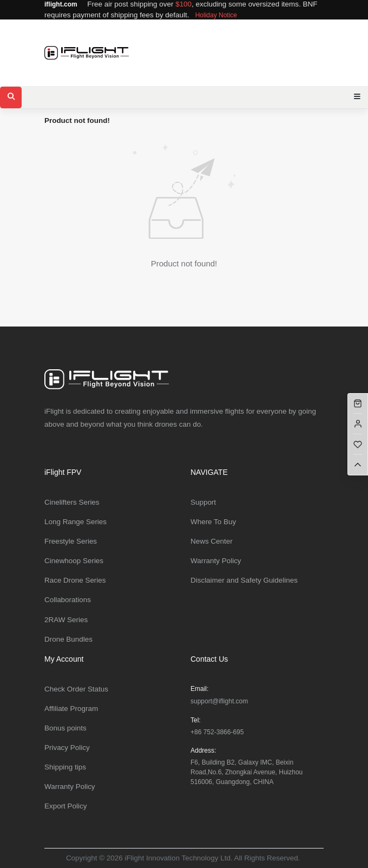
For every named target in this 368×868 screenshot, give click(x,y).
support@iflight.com (219, 701)
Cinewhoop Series (74, 561)
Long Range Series (75, 522)
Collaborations (68, 600)
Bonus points (65, 728)
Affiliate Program (71, 709)
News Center (212, 541)
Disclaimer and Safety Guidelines (244, 580)
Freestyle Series (71, 541)
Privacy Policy (67, 748)
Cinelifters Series (72, 502)
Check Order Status (76, 689)
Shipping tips (65, 767)
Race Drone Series (75, 580)
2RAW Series (66, 620)
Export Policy (65, 806)
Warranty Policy (216, 561)
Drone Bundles (68, 639)
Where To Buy (213, 522)
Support (203, 502)
